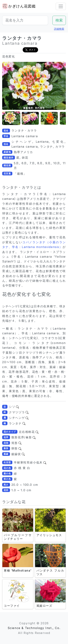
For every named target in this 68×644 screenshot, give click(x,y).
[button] (11, 118)
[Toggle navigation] (61, 6)
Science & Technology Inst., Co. (34, 628)
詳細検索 (59, 29)
